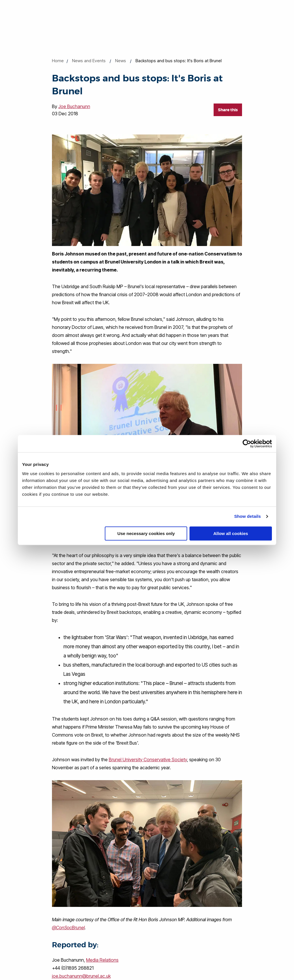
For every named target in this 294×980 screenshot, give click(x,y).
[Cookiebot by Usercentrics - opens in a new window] (247, 444)
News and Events (89, 61)
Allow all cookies (231, 533)
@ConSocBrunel (68, 928)
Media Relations (102, 960)
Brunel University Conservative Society (148, 760)
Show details (248, 516)
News (121, 61)
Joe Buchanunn (74, 106)
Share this (228, 110)
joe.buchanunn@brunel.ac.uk (81, 976)
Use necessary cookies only (146, 533)
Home (58, 61)
